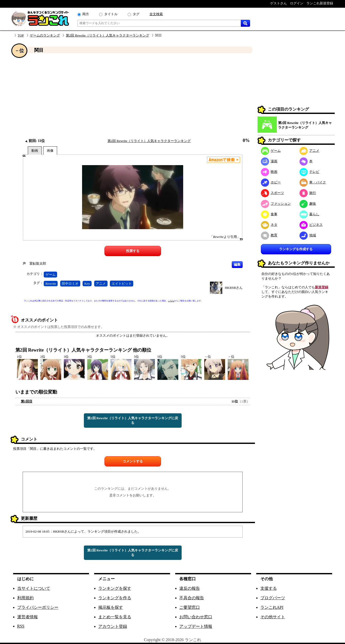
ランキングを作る (115, 598)
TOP (21, 35)
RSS (21, 626)
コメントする (133, 461)
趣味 (308, 204)
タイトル (111, 14)
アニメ (101, 284)
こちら (171, 301)
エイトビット (122, 284)
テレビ (309, 172)
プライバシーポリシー (38, 607)
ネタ (269, 225)
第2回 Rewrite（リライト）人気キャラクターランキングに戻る (133, 420)
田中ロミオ (70, 284)
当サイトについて (34, 588)
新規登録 (322, 287)
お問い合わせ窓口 (196, 617)
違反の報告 (190, 588)
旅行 (308, 193)
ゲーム (51, 275)
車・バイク (313, 182)
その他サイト (273, 617)
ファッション (276, 204)
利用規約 (25, 598)
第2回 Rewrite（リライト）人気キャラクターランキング (108, 35)
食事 (269, 214)
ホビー (271, 182)
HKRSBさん (234, 288)
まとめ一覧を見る (115, 617)
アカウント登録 (113, 626)
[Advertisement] (133, 96)
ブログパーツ (273, 598)
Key (87, 284)
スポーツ (273, 193)
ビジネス (311, 225)
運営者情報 (28, 617)
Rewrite (51, 284)
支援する (269, 588)
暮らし (309, 214)
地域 (308, 235)
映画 (269, 172)
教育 (269, 235)
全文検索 (156, 14)
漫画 (269, 161)
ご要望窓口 (190, 607)
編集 (237, 265)
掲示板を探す (111, 607)
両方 (86, 14)
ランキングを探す (115, 588)
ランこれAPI (272, 607)
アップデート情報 (196, 626)
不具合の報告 (192, 598)
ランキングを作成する (296, 249)
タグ (136, 14)
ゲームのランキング (45, 35)
